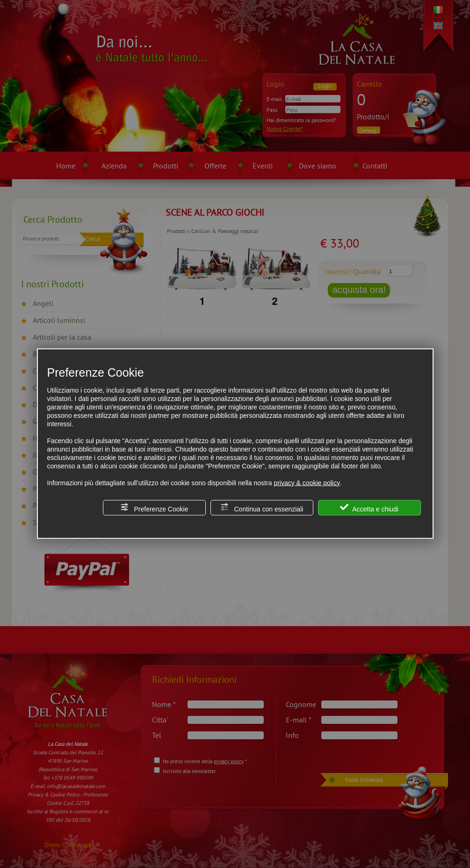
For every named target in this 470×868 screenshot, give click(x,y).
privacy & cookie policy (307, 482)
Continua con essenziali (262, 507)
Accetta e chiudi (369, 507)
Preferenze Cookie (154, 507)
